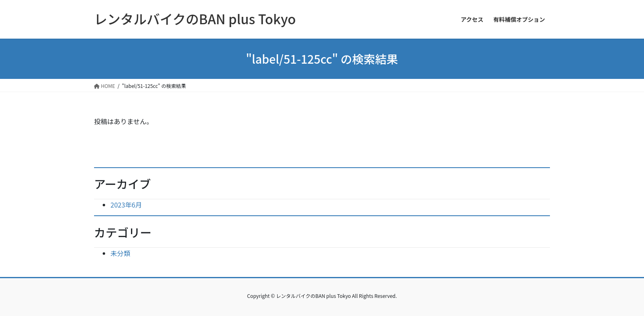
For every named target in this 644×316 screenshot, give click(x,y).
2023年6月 (126, 205)
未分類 (120, 253)
